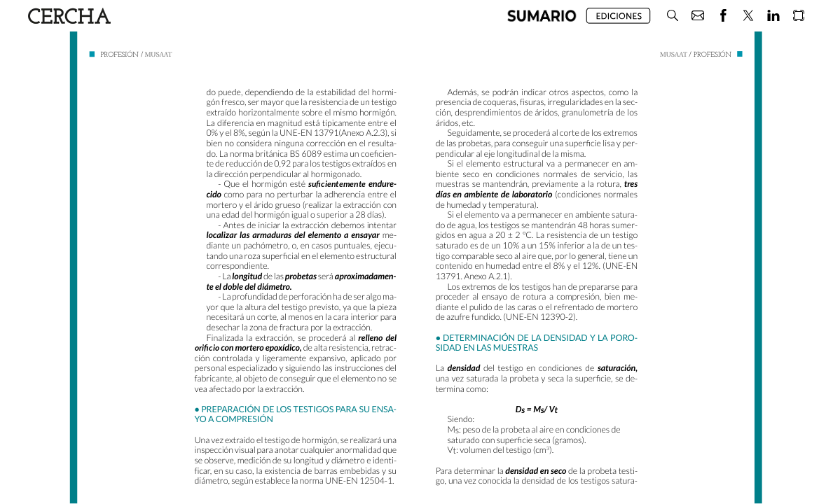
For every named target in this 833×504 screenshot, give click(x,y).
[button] (542, 16)
